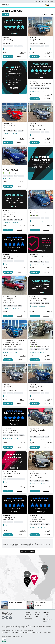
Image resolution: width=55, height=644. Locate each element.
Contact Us (51, 1)
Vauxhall (37, 616)
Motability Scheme (48, 620)
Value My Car (37, 1)
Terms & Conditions (6, 636)
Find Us (44, 1)
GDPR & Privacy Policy (17, 636)
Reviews (47, 5)
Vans (44, 618)
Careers (27, 616)
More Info (20, 56)
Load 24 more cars (28, 551)
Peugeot (37, 615)
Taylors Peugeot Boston (12, 264)
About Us (28, 615)
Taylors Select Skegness (12, 179)
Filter (5, 14)
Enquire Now (8, 57)
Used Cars (45, 616)
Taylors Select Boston (11, 49)
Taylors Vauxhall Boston (39, 265)
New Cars (45, 615)
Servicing (45, 621)
